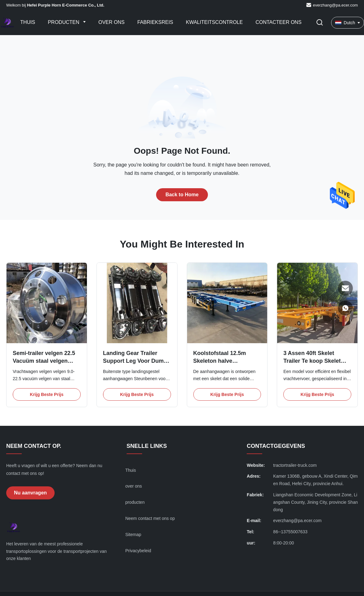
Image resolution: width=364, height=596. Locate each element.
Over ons (111, 22)
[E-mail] (345, 288)
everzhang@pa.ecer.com (335, 5)
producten (135, 502)
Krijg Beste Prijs (47, 394)
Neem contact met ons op (150, 518)
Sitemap (133, 535)
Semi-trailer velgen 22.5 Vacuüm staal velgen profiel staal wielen (44, 361)
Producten (64, 22)
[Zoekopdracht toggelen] (320, 23)
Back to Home (182, 195)
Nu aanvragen (30, 493)
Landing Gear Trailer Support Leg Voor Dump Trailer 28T (135, 361)
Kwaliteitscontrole (214, 22)
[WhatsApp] (345, 308)
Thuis (28, 22)
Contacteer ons (278, 22)
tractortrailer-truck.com (295, 465)
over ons (134, 486)
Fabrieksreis (155, 22)
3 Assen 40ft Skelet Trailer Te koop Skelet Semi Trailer (312, 361)
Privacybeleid (138, 551)
